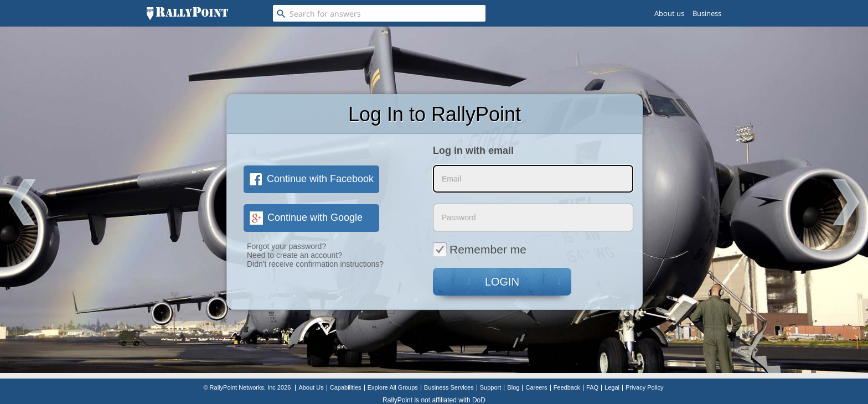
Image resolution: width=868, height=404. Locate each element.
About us (669, 13)
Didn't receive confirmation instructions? (315, 264)
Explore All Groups (393, 387)
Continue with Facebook (311, 179)
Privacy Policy (644, 387)
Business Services (449, 387)
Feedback (567, 387)
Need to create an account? (294, 255)
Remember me (480, 249)
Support (491, 387)
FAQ (592, 387)
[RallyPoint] (187, 13)
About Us (311, 387)
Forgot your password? (286, 246)
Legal (612, 387)
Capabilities (346, 387)
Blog (513, 387)
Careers (536, 387)
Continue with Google (306, 217)
